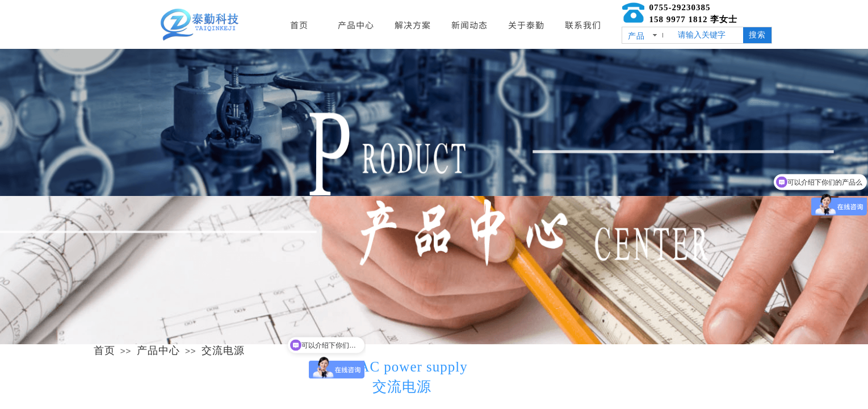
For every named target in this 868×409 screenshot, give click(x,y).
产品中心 (158, 350)
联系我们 (583, 25)
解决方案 (413, 25)
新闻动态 (469, 25)
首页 (104, 350)
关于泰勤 (526, 25)
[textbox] (708, 35)
